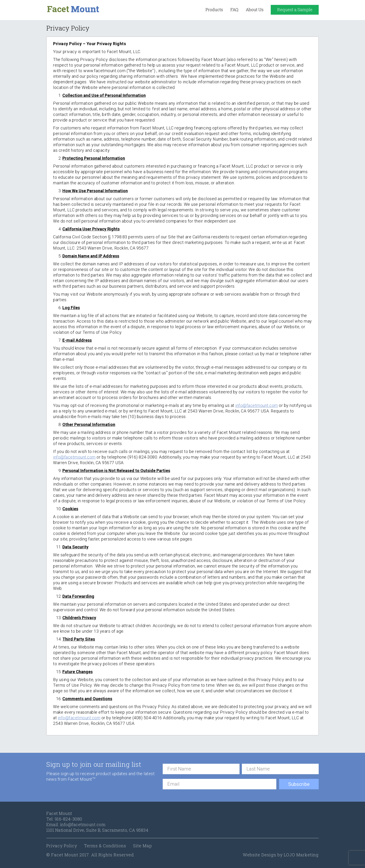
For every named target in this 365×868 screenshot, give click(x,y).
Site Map (143, 846)
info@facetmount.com (83, 824)
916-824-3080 (68, 819)
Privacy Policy (62, 846)
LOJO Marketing (301, 855)
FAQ (234, 10)
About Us (255, 10)
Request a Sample (295, 10)
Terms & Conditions (105, 846)
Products (214, 10)
